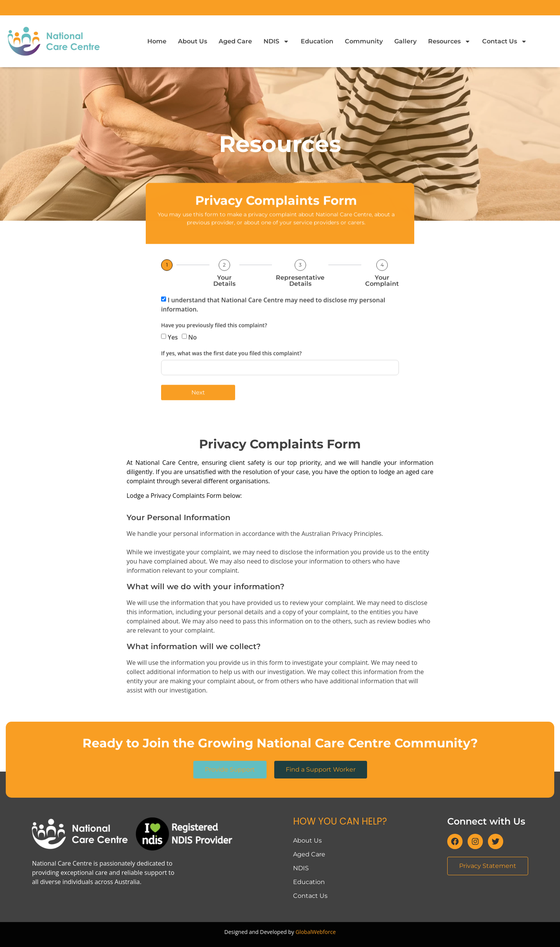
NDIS (276, 41)
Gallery (405, 41)
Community (364, 41)
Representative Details (300, 296)
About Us (193, 41)
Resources (449, 41)
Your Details (224, 296)
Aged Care (235, 41)
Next (198, 408)
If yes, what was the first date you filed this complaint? (231, 369)
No (193, 352)
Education (317, 41)
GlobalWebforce (315, 932)
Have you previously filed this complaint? (214, 341)
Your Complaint (382, 296)
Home (157, 41)
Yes (173, 352)
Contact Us (505, 41)
